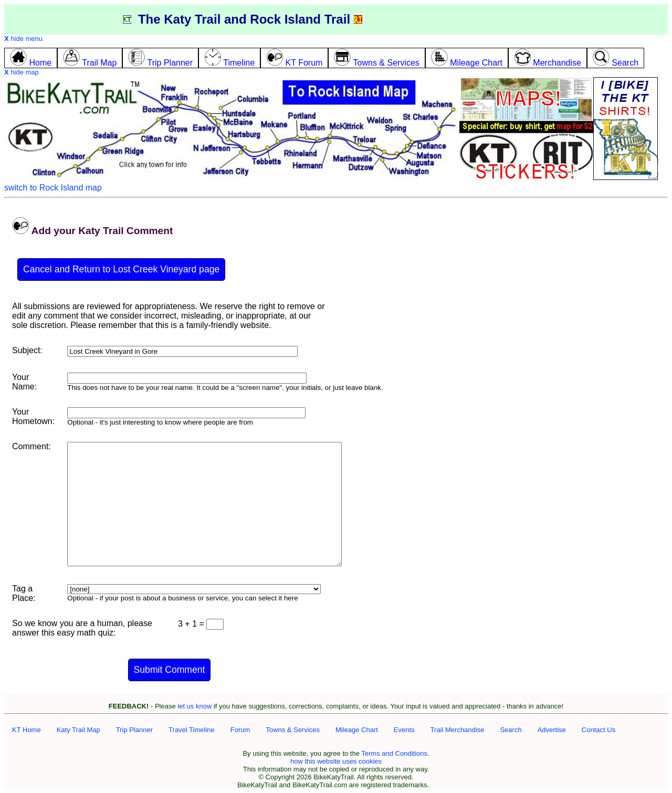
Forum (240, 730)
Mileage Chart (357, 730)
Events (404, 730)
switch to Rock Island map (53, 188)
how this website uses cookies (336, 761)
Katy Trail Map (78, 730)
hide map (22, 72)
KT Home (27, 730)
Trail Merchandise (458, 730)
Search (511, 730)
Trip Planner (134, 730)
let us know (195, 706)
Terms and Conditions (394, 753)
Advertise (552, 730)
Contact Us (598, 730)
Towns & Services (293, 730)
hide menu (23, 39)
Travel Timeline (192, 730)
